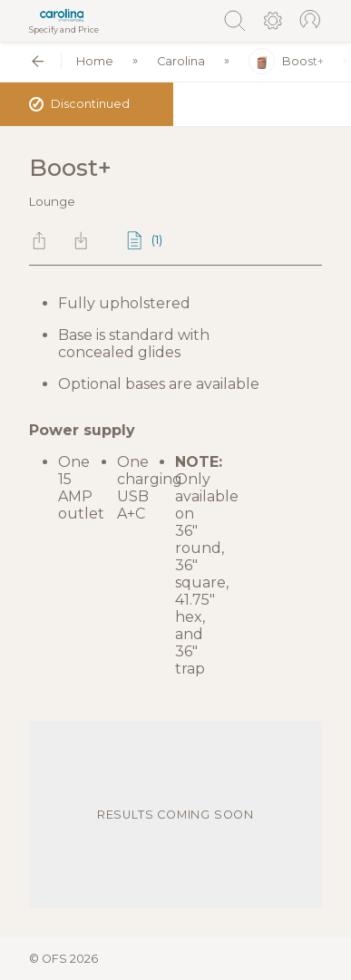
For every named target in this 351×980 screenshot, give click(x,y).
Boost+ (286, 61)
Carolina (181, 61)
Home (95, 61)
